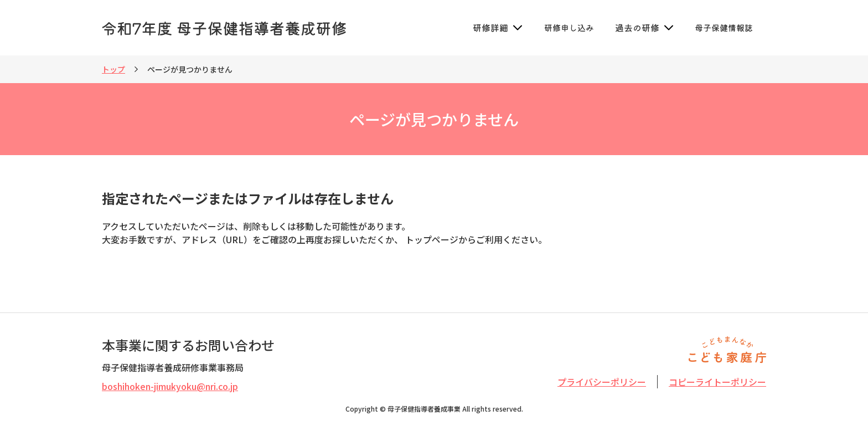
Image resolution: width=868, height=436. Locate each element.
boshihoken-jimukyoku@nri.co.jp (170, 386)
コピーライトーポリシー (717, 382)
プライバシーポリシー (602, 382)
